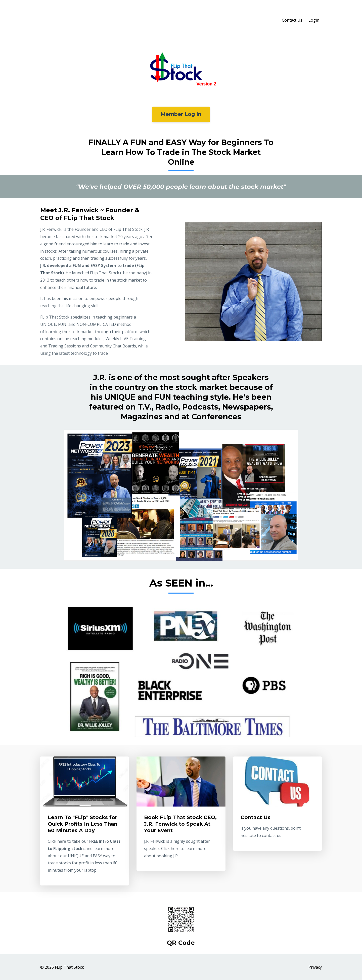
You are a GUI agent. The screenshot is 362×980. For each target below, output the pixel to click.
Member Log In (181, 114)
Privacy (315, 967)
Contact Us (292, 20)
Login (314, 20)
